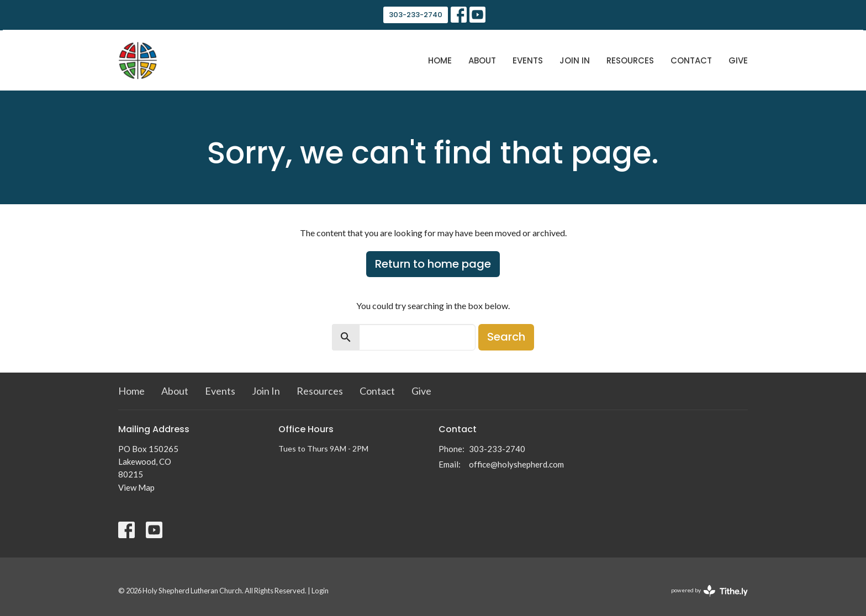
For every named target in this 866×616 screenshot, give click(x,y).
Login (320, 591)
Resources (630, 60)
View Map (136, 487)
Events (528, 60)
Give (738, 60)
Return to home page (433, 264)
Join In (575, 60)
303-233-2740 (416, 15)
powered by (709, 591)
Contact (691, 60)
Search (506, 337)
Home (440, 60)
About (482, 60)
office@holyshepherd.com (516, 464)
